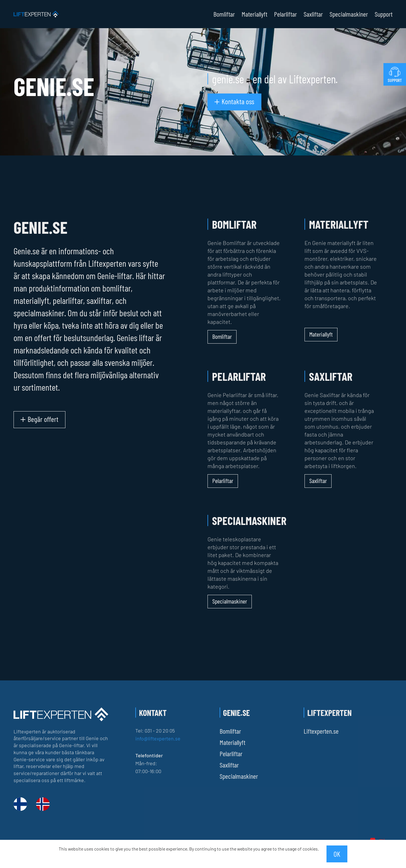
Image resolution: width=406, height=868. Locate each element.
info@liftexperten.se (158, 738)
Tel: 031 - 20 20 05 (155, 731)
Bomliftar (224, 14)
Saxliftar (313, 14)
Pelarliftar (285, 14)
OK (337, 854)
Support (384, 14)
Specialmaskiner (349, 14)
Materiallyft (254, 14)
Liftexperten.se (321, 731)
